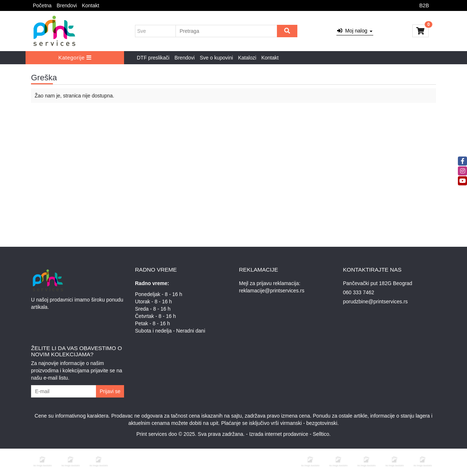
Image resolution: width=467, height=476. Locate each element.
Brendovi (67, 5)
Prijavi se (110, 391)
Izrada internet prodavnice (279, 434)
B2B (424, 5)
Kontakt (90, 5)
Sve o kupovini (217, 58)
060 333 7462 (359, 292)
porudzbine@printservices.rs (375, 302)
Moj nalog (355, 31)
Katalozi (247, 58)
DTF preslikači (153, 58)
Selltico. (322, 434)
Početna (42, 5)
